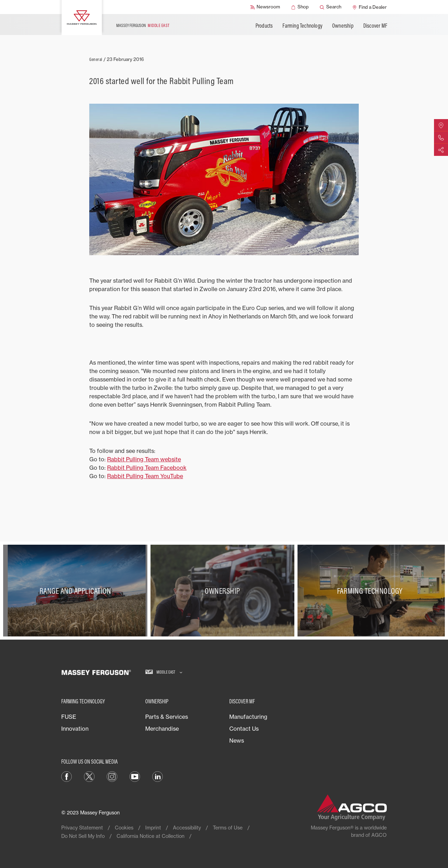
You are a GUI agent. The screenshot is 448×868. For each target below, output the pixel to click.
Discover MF (375, 26)
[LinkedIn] (157, 776)
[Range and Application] (77, 591)
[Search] (331, 7)
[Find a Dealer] (370, 7)
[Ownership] (224, 591)
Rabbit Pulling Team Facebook (147, 468)
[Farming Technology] (371, 591)
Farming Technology (302, 26)
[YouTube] (135, 776)
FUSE (69, 717)
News (237, 740)
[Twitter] (89, 776)
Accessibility (187, 828)
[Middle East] (164, 672)
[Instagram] (112, 776)
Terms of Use (228, 828)
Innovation (75, 729)
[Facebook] (66, 776)
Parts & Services (167, 717)
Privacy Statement (82, 828)
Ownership (343, 26)
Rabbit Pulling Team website (144, 459)
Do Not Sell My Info (83, 836)
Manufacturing (248, 717)
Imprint (153, 828)
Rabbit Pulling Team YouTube (145, 476)
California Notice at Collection (150, 836)
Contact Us (244, 729)
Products (264, 26)
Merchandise (162, 729)
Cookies (124, 828)
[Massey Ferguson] (82, 18)
